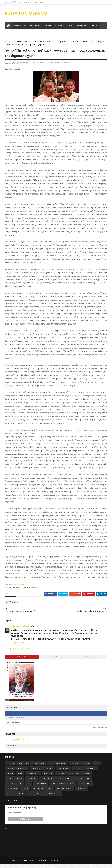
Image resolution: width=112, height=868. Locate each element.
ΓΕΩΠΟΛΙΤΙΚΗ (47, 782)
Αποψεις (48, 26)
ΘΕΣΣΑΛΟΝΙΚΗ (33, 777)
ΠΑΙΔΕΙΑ (86, 767)
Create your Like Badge (99, 731)
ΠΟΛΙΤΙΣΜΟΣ (63, 772)
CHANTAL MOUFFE (82, 782)
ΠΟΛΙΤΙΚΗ (40, 767)
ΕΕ (50, 767)
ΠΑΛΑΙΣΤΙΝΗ (12, 792)
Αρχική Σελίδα (11, 2)
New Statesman (17, 588)
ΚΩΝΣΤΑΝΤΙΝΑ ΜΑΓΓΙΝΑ (17, 772)
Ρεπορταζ (60, 26)
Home (8, 42)
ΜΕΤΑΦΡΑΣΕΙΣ (46, 42)
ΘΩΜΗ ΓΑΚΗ (40, 787)
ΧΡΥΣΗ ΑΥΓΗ (38, 792)
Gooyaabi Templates (50, 864)
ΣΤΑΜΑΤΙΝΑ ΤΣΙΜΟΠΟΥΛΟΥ (62, 787)
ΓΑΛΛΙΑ (10, 777)
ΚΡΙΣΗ (97, 767)
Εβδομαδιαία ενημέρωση (22, 811)
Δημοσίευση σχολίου (19, 652)
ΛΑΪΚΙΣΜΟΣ (37, 772)
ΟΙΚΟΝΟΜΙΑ (61, 767)
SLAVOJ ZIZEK (61, 42)
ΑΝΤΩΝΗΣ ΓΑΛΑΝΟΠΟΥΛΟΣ (25, 42)
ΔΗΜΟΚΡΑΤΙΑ (85, 787)
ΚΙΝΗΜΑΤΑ (32, 782)
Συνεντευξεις (20, 26)
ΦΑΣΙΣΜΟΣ (81, 792)
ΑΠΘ (20, 777)
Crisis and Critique (21, 630)
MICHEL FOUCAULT (15, 797)
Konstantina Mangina (14, 722)
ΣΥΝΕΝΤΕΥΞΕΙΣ (64, 782)
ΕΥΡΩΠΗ (74, 777)
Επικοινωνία (38, 2)
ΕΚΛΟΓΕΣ (86, 777)
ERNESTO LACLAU (15, 787)
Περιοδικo (22, 661)
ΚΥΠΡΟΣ (41, 797)
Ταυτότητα (25, 2)
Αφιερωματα (83, 26)
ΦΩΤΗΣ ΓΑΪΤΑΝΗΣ (15, 782)
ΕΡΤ (29, 787)
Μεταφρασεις (35, 26)
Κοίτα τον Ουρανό (14, 726)
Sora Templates (21, 864)
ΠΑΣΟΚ (25, 792)
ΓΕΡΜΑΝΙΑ (61, 777)
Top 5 (56, 661)
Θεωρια (71, 26)
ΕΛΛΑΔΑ (74, 767)
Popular (90, 661)
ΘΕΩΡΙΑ (50, 772)
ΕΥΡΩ (30, 797)
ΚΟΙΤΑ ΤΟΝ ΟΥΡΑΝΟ (26, 13)
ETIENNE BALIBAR (64, 792)
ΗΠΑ (50, 792)
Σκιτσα (94, 26)
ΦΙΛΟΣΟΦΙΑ (54, 797)
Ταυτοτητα (11, 33)
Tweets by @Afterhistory (17, 743)
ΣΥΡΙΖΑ (77, 772)
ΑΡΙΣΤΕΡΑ (48, 777)
